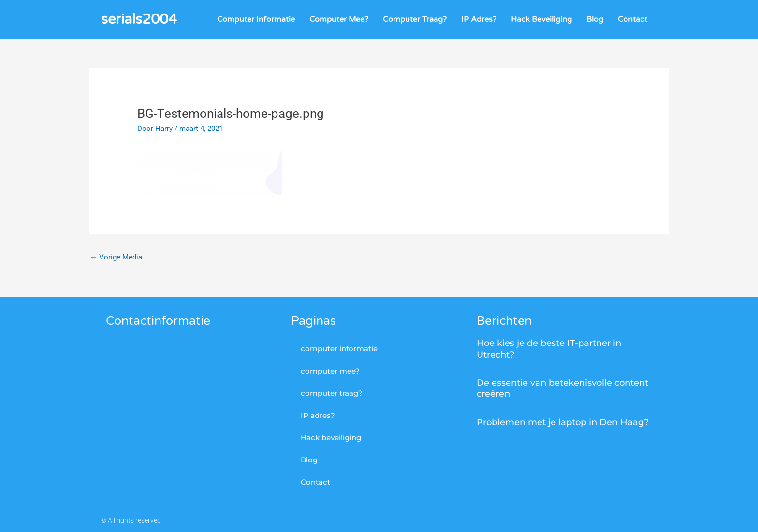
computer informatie (256, 19)
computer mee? (339, 19)
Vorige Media (116, 257)
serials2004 (139, 19)
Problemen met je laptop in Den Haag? (563, 422)
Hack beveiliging (541, 19)
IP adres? (479, 19)
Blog (595, 19)
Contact (633, 19)
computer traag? (415, 19)
